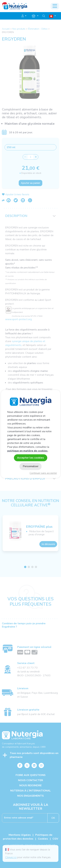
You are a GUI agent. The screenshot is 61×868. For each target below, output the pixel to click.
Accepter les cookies (30, 458)
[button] (24, 16)
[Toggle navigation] (55, 6)
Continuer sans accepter (43, 473)
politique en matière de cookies (28, 451)
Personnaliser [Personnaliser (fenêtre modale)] (31, 466)
